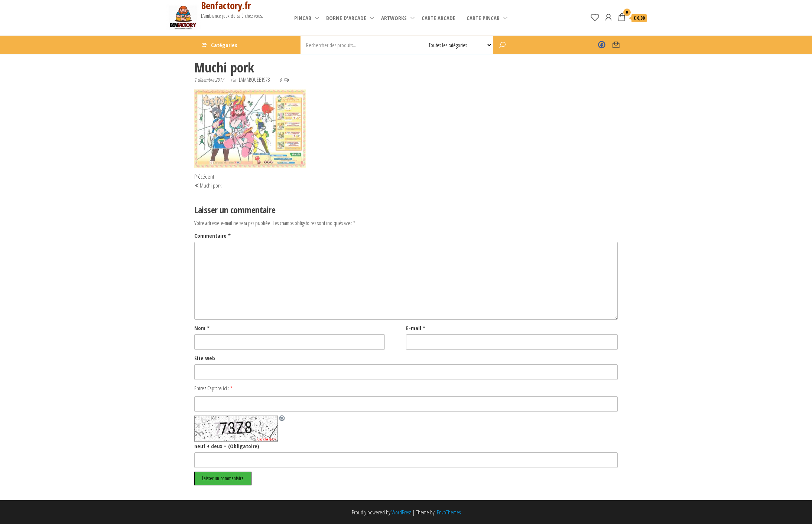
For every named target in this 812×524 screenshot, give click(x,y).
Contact (616, 45)
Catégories (224, 45)
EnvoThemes (449, 512)
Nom (202, 328)
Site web (205, 358)
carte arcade (439, 18)
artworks (394, 18)
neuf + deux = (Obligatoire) (227, 446)
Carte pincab (483, 18)
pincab (303, 18)
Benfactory (602, 45)
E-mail (416, 328)
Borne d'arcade (346, 18)
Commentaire (212, 235)
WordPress (401, 512)
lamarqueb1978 (254, 80)
